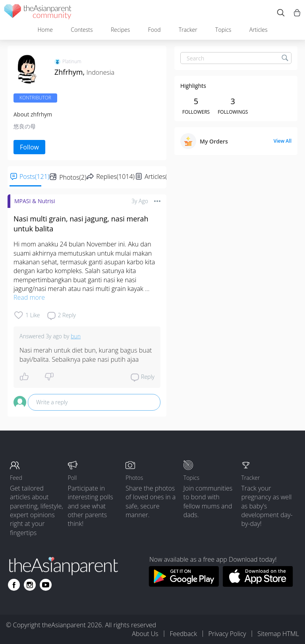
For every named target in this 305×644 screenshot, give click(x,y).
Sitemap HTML (278, 634)
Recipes (120, 30)
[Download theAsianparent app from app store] (258, 584)
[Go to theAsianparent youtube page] (46, 585)
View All (283, 141)
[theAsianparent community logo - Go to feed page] (38, 13)
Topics (223, 30)
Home (45, 30)
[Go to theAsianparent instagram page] (30, 585)
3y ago (140, 201)
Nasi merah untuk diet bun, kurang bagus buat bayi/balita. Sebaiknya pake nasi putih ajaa (87, 355)
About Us (145, 634)
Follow (29, 147)
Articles (259, 30)
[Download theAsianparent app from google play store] (184, 584)
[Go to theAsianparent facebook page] (14, 585)
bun (76, 336)
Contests (82, 30)
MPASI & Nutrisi (35, 201)
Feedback (183, 634)
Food (154, 30)
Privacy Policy (227, 634)
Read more (29, 297)
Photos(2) (73, 177)
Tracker (188, 30)
